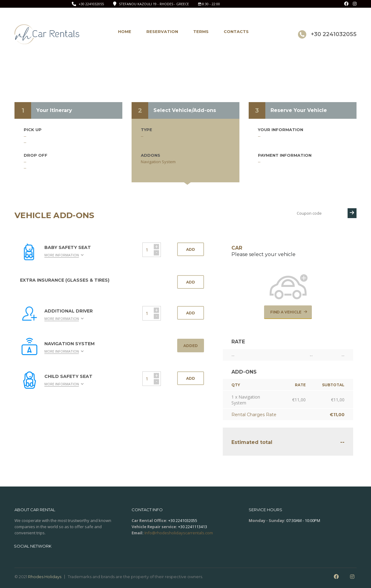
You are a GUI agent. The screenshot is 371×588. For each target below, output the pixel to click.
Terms (201, 31)
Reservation (162, 31)
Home (125, 31)
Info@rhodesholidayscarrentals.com (179, 533)
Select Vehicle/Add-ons (185, 110)
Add (191, 249)
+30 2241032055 (91, 4)
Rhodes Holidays (45, 577)
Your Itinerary (54, 110)
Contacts (236, 31)
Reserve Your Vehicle (299, 110)
